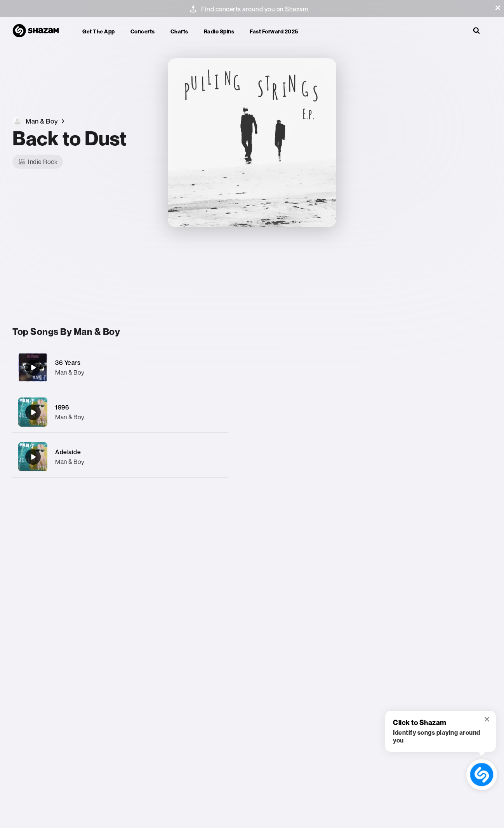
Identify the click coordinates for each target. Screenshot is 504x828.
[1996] (120, 412)
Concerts (143, 31)
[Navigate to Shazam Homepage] (40, 31)
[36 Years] (120, 367)
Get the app (99, 31)
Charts (179, 31)
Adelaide (68, 452)
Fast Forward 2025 (274, 31)
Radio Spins (219, 31)
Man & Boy (70, 372)
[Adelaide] (120, 457)
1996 (62, 407)
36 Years (68, 363)
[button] (498, 8)
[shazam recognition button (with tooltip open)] (482, 775)
